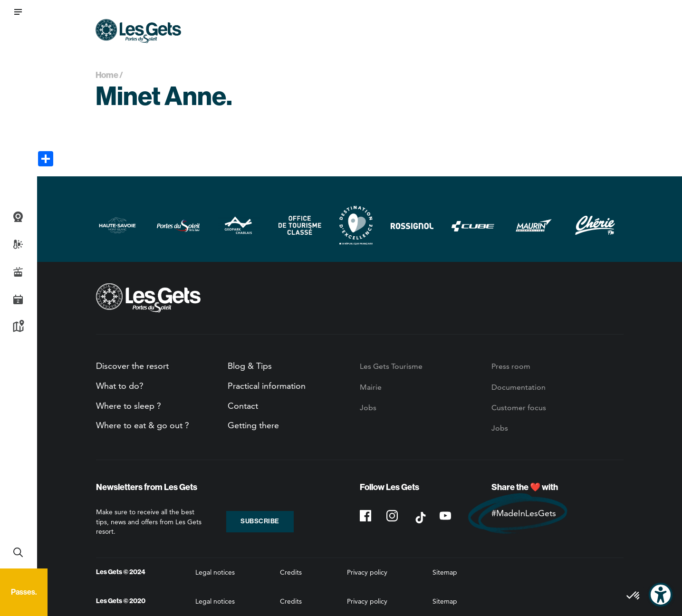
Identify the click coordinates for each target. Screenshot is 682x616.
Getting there (253, 425)
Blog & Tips (250, 366)
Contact (243, 406)
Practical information (267, 386)
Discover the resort (132, 366)
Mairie (371, 387)
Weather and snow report (18, 244)
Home (107, 75)
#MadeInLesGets (524, 513)
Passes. (24, 592)
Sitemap (445, 572)
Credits (291, 572)
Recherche (18, 552)
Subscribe (260, 521)
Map (18, 327)
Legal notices (215, 572)
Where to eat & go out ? (143, 425)
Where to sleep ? (129, 406)
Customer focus (519, 408)
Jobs (368, 408)
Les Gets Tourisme (391, 366)
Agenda (18, 299)
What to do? (120, 386)
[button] (18, 12)
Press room (511, 366)
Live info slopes (18, 272)
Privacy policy (367, 572)
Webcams (18, 217)
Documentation (519, 387)
